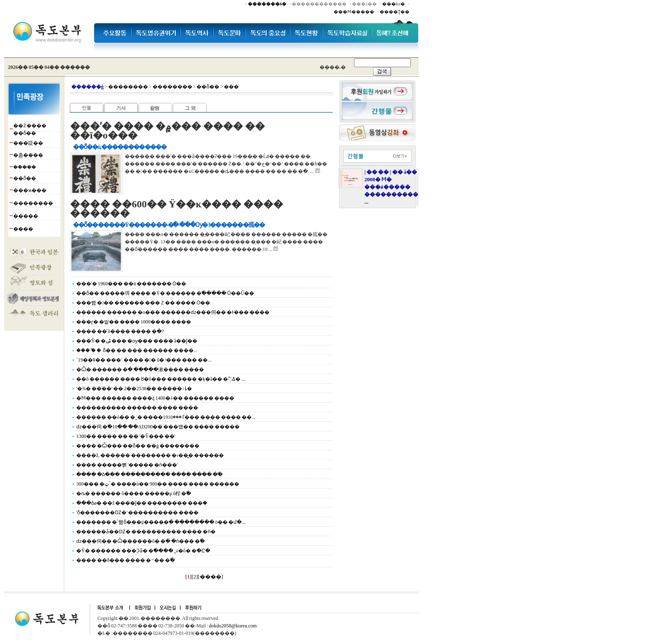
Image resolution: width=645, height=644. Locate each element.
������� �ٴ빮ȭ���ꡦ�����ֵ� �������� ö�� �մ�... (161, 522)
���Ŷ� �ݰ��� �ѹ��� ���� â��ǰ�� (137, 341)
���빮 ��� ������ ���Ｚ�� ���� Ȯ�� (143, 303)
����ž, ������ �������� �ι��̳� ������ (150, 455)
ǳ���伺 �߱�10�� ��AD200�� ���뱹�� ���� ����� (158, 427)
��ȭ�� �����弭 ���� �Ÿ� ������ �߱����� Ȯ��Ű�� (165, 293)
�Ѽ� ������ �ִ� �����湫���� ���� (140, 369)
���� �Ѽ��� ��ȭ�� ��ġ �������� (138, 446)
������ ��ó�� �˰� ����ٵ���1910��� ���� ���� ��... (166, 417)
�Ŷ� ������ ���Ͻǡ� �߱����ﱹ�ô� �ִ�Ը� (143, 551)
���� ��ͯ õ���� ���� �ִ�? (120, 331)
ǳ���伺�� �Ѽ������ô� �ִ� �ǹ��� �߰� (141, 541)
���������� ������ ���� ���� (137, 408)
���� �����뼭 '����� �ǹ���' (127, 465)
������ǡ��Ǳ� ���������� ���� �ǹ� (146, 532)
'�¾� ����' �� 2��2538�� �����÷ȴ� (134, 389)
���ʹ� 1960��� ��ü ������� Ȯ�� (131, 284)
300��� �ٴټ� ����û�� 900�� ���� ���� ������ (158, 484)
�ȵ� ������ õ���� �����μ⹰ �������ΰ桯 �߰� (134, 493)
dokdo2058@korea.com (233, 626)
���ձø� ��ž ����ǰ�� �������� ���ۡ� (142, 503)
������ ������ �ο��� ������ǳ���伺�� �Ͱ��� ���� (173, 312)
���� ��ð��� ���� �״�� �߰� (126, 560)
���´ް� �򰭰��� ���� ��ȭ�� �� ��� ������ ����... (137, 350)
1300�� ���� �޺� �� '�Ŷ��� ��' (126, 436)
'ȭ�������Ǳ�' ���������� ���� (137, 513)
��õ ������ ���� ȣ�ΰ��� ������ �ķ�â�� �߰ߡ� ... (161, 379)
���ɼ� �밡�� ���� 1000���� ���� (134, 322)
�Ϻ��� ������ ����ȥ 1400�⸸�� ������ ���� (155, 398)
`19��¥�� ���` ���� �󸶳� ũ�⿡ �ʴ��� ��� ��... (144, 360)
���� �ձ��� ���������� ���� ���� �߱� (149, 474)
